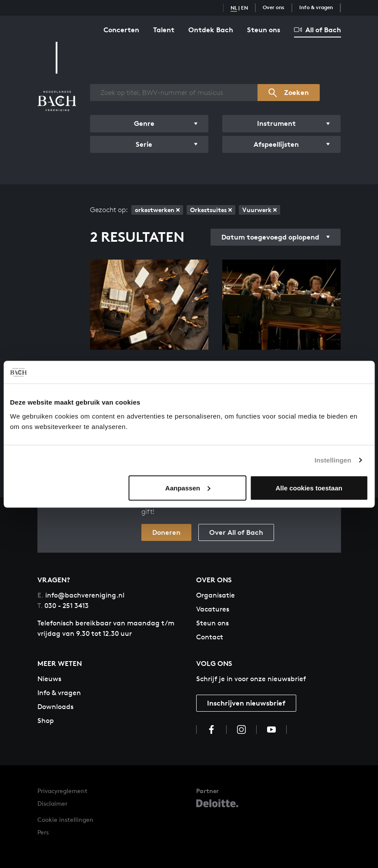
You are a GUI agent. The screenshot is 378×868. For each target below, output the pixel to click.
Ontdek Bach (211, 30)
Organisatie (216, 595)
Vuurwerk (259, 210)
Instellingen (333, 460)
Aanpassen (188, 488)
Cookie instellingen (65, 819)
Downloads (55, 707)
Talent (164, 30)
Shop (46, 721)
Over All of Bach (236, 532)
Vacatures (213, 609)
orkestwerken (157, 210)
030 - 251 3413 (63, 606)
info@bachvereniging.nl (81, 595)
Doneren (166, 532)
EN (244, 8)
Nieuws (49, 679)
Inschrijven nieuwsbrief (246, 703)
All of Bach (318, 30)
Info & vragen (316, 7)
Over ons (274, 7)
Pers (43, 832)
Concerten (121, 30)
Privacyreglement (62, 791)
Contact (210, 637)
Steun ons (264, 30)
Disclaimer (52, 803)
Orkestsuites (211, 210)
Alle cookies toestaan (309, 488)
